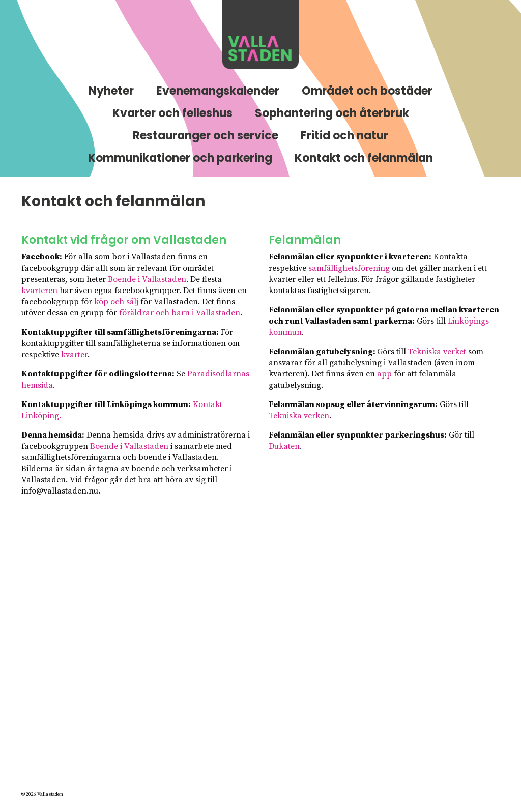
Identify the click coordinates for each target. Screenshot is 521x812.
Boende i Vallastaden (147, 279)
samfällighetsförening (349, 268)
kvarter (74, 355)
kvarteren (39, 291)
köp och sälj (116, 302)
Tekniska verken (299, 416)
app (384, 374)
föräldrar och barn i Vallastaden (180, 313)
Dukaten (284, 446)
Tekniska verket (437, 352)
